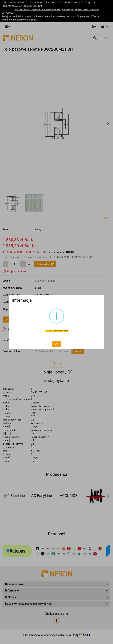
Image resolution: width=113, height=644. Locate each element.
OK (56, 344)
